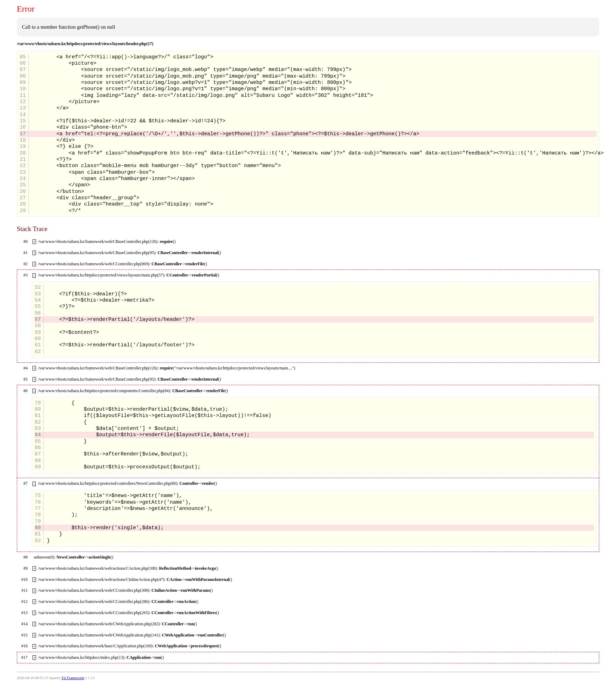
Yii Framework (73, 678)
